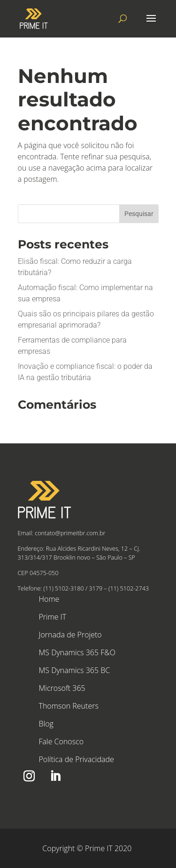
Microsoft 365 (62, 688)
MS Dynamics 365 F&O (77, 652)
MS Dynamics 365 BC (75, 670)
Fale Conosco (61, 741)
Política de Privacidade (77, 759)
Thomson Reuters (69, 706)
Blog (46, 724)
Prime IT (53, 617)
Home (49, 599)
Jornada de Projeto (70, 635)
